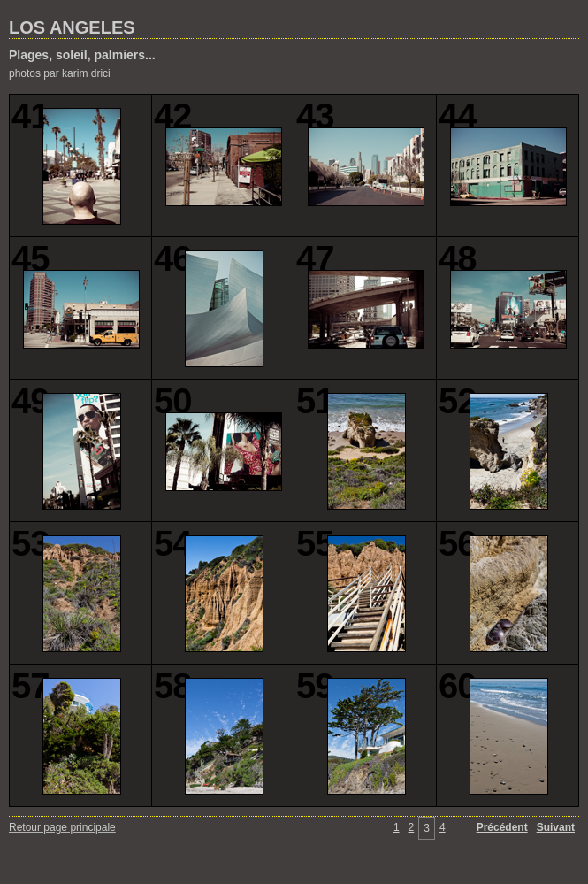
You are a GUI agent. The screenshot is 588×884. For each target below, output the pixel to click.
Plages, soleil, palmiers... (82, 55)
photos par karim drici (60, 73)
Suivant (556, 827)
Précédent (502, 827)
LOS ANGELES (72, 27)
